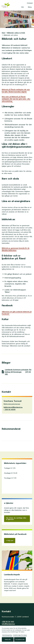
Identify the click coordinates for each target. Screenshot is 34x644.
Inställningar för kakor (20, 635)
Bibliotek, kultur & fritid (16, 33)
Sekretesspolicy (7, 635)
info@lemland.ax (8, 624)
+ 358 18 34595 (10, 410)
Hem (3, 33)
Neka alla (8, 639)
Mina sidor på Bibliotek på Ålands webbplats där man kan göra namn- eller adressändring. (16, 99)
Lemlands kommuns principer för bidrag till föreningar (18, 372)
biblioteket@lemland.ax (13, 407)
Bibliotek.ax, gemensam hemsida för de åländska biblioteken (16, 249)
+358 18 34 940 (8, 622)
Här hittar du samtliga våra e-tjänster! (16, 519)
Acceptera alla (20, 639)
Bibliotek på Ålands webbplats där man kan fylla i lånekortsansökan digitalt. (16, 91)
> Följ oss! (10, 541)
